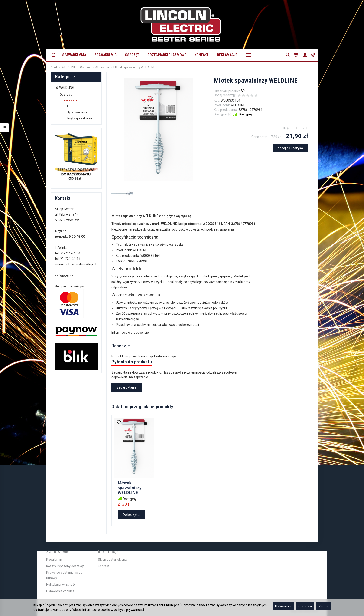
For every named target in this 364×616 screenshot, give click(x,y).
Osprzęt (132, 55)
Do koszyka (131, 515)
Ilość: (287, 128)
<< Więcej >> (64, 275)
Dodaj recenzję (165, 356)
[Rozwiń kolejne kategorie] (248, 55)
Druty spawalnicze (76, 112)
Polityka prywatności (61, 584)
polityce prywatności (129, 610)
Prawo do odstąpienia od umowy (64, 575)
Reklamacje (227, 55)
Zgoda (323, 606)
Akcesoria (70, 100)
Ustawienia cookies (60, 591)
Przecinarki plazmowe (167, 55)
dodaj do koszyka (290, 148)
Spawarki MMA (74, 55)
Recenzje (121, 346)
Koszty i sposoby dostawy (65, 566)
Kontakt (202, 55)
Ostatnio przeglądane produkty (142, 407)
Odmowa (305, 606)
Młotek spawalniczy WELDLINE (130, 488)
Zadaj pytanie (127, 387)
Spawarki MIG (106, 55)
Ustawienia (283, 606)
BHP (67, 106)
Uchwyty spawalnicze (78, 118)
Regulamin (54, 560)
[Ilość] (297, 128)
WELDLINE (238, 105)
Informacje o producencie (130, 333)
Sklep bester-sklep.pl (113, 560)
